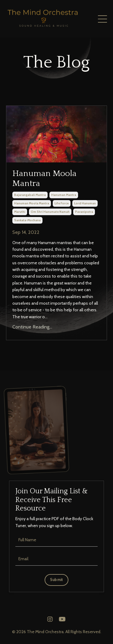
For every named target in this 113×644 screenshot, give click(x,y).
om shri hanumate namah (50, 212)
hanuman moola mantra (32, 203)
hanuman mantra (64, 195)
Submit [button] (57, 580)
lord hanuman (85, 203)
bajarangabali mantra (30, 195)
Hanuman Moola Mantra (44, 179)
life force (62, 203)
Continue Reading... (32, 327)
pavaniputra (84, 212)
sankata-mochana (27, 220)
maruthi (20, 212)
